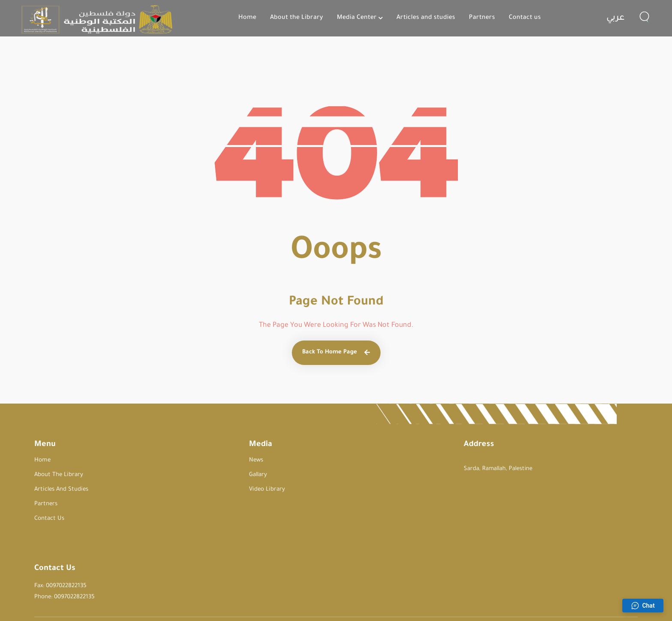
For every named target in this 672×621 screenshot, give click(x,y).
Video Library (183, 490)
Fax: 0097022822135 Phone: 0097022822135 (457, 468)
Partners (482, 18)
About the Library (297, 18)
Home (247, 18)
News (172, 460)
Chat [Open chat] (643, 606)
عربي (615, 18)
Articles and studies (426, 18)
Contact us (525, 18)
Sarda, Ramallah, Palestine (330, 469)
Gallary (174, 475)
